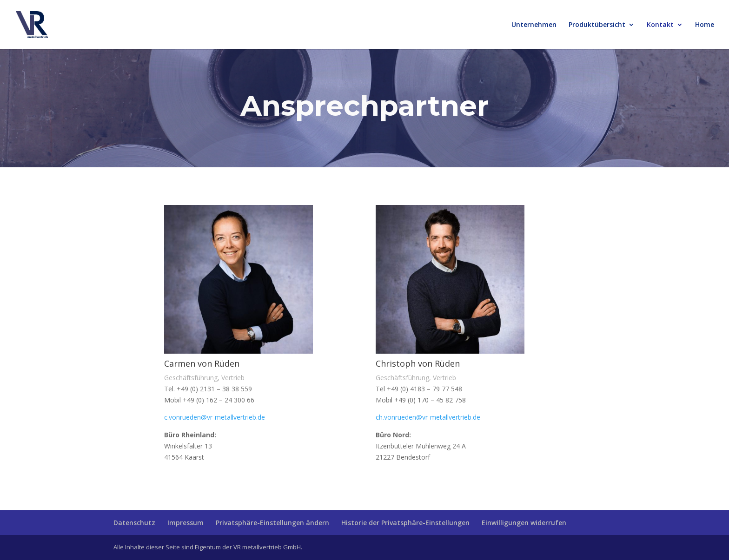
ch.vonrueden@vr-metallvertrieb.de (428, 417)
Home (705, 25)
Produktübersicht (597, 25)
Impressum (186, 523)
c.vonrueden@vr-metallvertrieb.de (215, 417)
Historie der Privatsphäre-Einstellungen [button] (405, 523)
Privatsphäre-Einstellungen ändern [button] (272, 523)
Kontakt (660, 25)
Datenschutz (134, 523)
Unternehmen (534, 25)
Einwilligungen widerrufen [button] (524, 523)
